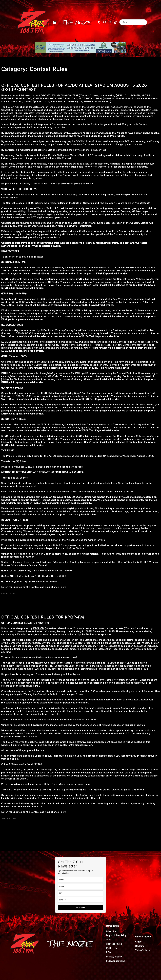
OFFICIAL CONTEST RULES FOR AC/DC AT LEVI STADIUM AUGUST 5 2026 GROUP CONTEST (74, 87)
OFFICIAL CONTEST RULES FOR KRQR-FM (43, 617)
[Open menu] (55, 22)
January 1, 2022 (9, 818)
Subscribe (81, 908)
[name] (80, 886)
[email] (80, 880)
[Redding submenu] (146, 946)
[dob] (80, 900)
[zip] (80, 893)
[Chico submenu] (143, 942)
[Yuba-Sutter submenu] (150, 950)
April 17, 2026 (8, 593)
